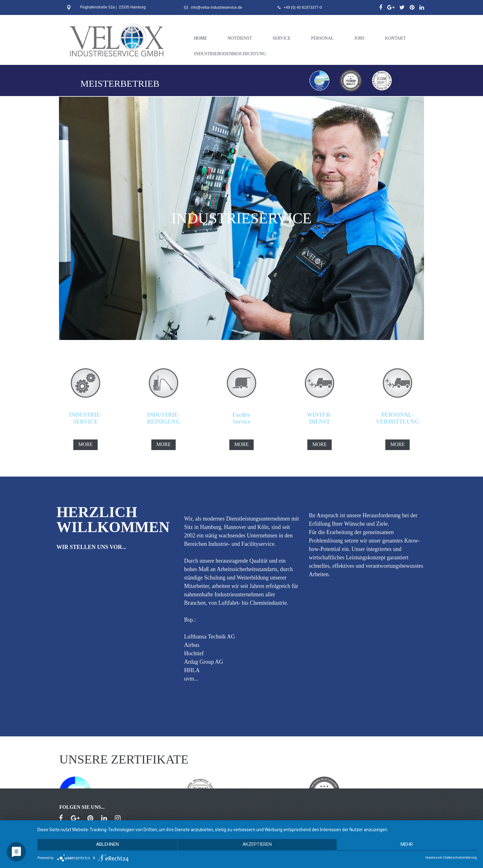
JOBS (359, 38)
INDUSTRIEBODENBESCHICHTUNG (230, 54)
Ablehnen (103, 846)
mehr (411, 846)
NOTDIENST (240, 38)
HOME (200, 38)
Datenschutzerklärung (461, 858)
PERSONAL (322, 38)
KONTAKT (395, 38)
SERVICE (282, 38)
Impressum (434, 858)
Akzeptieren (257, 846)
